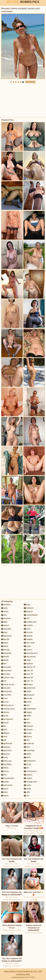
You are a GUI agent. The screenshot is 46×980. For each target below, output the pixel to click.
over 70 (28, 681)
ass (4, 615)
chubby (6, 674)
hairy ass (6, 761)
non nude (29, 643)
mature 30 (30, 667)
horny (5, 771)
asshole (6, 618)
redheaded (30, 709)
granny (5, 754)
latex (5, 792)
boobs (5, 657)
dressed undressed (11, 705)
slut (27, 740)
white (27, 789)
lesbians (29, 608)
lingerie (28, 611)
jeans (5, 789)
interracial (7, 785)
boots (5, 660)
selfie (27, 716)
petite (28, 691)
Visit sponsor (30, 82)
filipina (5, 733)
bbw (4, 622)
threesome (30, 761)
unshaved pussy (32, 771)
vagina (28, 778)
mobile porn (30, 622)
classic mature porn (11, 677)
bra (4, 664)
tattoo (28, 754)
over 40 (28, 671)
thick (27, 757)
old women (30, 657)
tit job (28, 764)
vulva (27, 785)
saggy (28, 712)
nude (27, 646)
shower (28, 730)
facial (5, 723)
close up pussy (9, 684)
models (28, 625)
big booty (6, 636)
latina (5, 796)
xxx (27, 796)
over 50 (28, 674)
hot (4, 775)
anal (4, 608)
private (28, 698)
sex (27, 719)
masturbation (31, 615)
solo (27, 747)
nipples (28, 639)
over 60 (28, 677)
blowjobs (6, 653)
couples (6, 688)
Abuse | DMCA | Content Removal (17, 971)
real (27, 705)
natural (28, 636)
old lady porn (31, 653)
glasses (6, 747)
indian (5, 782)
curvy (5, 702)
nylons (28, 650)
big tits (5, 639)
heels (5, 768)
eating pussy (8, 709)
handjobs (6, 764)
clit (4, 681)
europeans (7, 719)
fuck (4, 737)
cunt (4, 698)
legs (27, 605)
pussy (28, 702)
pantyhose (30, 688)
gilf (4, 740)
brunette (6, 667)
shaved (28, 726)
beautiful (6, 629)
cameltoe (6, 671)
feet (4, 730)
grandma (6, 750)
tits (26, 768)
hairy (5, 757)
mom (27, 629)
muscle (28, 632)
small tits (29, 743)
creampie (7, 691)
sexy (27, 723)
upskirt (28, 775)
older (27, 660)
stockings (29, 750)
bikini (5, 643)
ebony (5, 712)
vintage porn (31, 782)
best (4, 632)
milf (27, 618)
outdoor (29, 664)
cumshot (6, 695)
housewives (8, 778)
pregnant (29, 695)
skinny (28, 737)
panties (28, 684)
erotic (5, 716)
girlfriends (7, 743)
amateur (6, 605)
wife (27, 792)
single (28, 733)
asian (5, 611)
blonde (5, 650)
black (5, 646)
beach (5, 625)
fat (4, 726)
